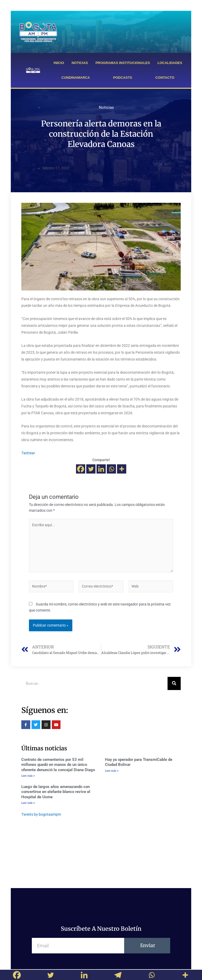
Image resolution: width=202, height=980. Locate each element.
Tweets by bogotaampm (41, 814)
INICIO (59, 63)
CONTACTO (165, 78)
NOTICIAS (80, 63)
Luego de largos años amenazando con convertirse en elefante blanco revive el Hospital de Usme (56, 792)
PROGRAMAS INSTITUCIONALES (123, 63)
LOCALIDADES (170, 63)
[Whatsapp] (111, 469)
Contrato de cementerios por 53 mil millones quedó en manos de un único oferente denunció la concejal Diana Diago (58, 765)
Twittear (28, 453)
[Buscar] (174, 683)
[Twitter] (91, 469)
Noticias (106, 107)
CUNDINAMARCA (76, 78)
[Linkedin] (101, 469)
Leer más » (28, 776)
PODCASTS (123, 78)
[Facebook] (81, 469)
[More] (122, 469)
